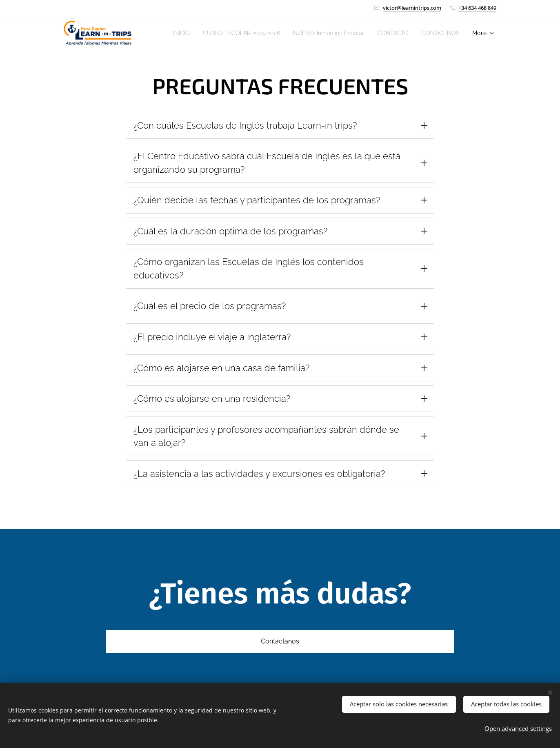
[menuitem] (212, 33)
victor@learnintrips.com (412, 8)
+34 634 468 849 (477, 8)
